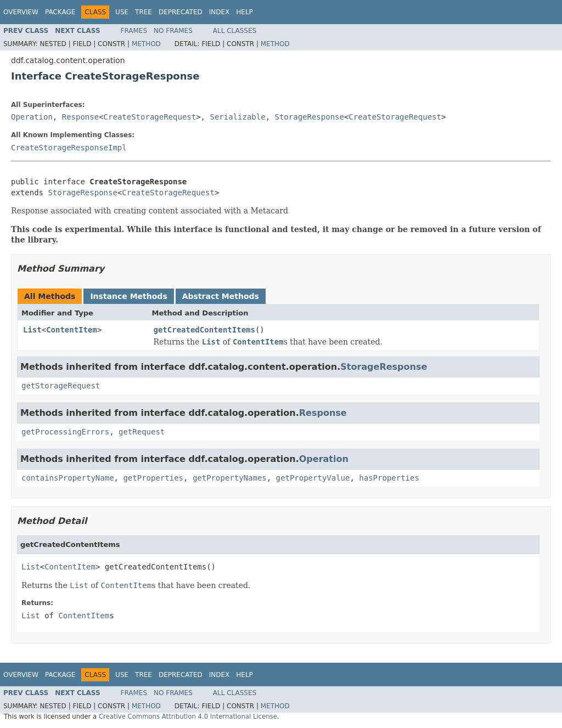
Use (122, 12)
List (32, 330)
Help (245, 12)
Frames (134, 31)
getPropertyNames (230, 478)
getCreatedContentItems (204, 330)
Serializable (237, 117)
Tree (144, 12)
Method (146, 44)
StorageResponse (309, 117)
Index (220, 12)
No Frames (173, 31)
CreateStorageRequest (150, 117)
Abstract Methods (221, 296)
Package (60, 12)
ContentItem (72, 330)
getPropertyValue (313, 478)
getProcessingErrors (65, 432)
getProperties (153, 478)
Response (80, 117)
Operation (32, 117)
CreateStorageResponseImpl (69, 148)
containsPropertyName (68, 478)
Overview (21, 12)
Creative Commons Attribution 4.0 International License (188, 716)
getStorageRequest (61, 386)
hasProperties (389, 478)
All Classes (235, 31)
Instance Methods (128, 296)
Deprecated (181, 12)
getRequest (142, 432)
